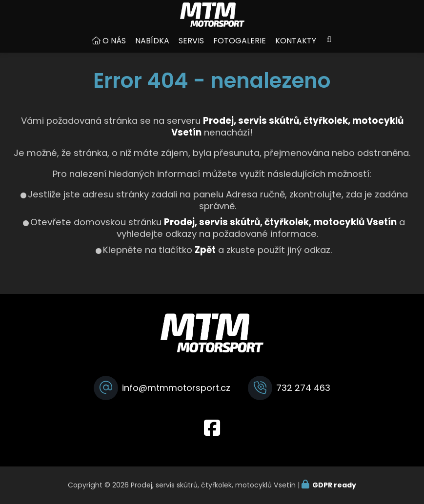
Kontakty (296, 50)
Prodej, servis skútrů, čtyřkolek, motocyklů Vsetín (280, 232)
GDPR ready (334, 485)
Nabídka (152, 50)
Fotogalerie (240, 50)
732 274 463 (303, 388)
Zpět (205, 260)
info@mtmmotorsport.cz (176, 388)
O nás (114, 50)
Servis (191, 50)
